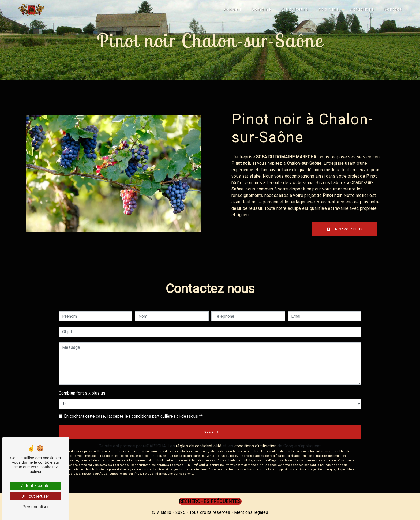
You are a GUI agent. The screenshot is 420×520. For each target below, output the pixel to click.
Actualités (362, 9)
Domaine (261, 9)
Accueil (233, 9)
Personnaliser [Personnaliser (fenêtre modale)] (36, 507)
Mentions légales (251, 512)
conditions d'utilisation (255, 446)
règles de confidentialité (199, 446)
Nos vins (329, 9)
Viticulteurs (295, 9)
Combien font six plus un (82, 393)
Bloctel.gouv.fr (92, 474)
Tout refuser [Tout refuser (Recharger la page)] (36, 496)
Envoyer (210, 432)
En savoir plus (345, 229)
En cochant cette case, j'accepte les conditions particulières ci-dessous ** (133, 416)
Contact (393, 9)
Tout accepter (35, 486)
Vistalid (164, 512)
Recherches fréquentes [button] (210, 501)
